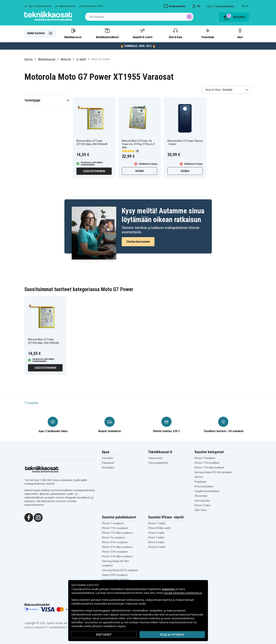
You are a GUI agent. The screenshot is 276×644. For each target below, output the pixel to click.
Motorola (66, 59)
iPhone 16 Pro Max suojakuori (117, 547)
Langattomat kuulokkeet (207, 491)
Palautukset (108, 463)
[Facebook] (29, 517)
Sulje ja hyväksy (172, 635)
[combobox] (139, 17)
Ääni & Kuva (175, 33)
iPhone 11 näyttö (157, 523)
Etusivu (28, 59)
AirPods (199, 477)
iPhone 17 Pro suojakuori (115, 528)
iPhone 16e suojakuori (113, 538)
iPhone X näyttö (156, 533)
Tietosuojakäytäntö (158, 463)
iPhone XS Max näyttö (159, 528)
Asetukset (104, 635)
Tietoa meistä (155, 458)
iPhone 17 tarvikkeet (205, 458)
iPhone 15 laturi (202, 505)
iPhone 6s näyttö (157, 547)
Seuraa (139, 171)
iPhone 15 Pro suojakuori (115, 552)
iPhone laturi (201, 496)
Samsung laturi (202, 501)
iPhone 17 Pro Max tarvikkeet (209, 468)
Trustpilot (31, 403)
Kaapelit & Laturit (143, 33)
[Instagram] (38, 517)
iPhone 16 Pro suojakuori (115, 542)
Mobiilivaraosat (73, 33)
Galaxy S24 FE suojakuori (115, 575)
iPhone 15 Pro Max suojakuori (117, 556)
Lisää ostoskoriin (94, 171)
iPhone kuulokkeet (204, 486)
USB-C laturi (200, 510)
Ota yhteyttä (108, 468)
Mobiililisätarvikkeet (107, 33)
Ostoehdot (107, 458)
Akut (240, 33)
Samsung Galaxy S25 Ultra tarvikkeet (213, 472)
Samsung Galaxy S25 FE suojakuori (120, 570)
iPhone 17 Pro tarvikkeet (207, 463)
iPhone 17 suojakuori (113, 523)
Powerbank (208, 33)
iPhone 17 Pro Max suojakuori (117, 533)
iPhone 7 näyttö (156, 538)
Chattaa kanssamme (138, 242)
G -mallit (81, 59)
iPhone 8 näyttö (156, 542)
